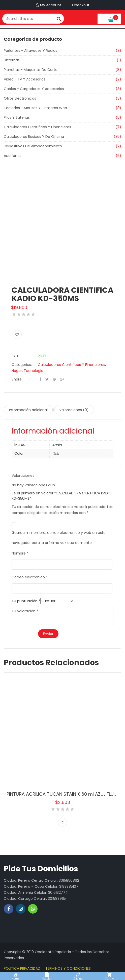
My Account (51, 5)
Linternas (12, 60)
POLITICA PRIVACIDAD (22, 968)
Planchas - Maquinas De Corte (31, 70)
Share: (17, 379)
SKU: (15, 356)
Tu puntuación (26, 601)
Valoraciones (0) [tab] (74, 410)
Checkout (80, 5)
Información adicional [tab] (28, 410)
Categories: (22, 365)
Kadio (57, 445)
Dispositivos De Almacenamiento (33, 146)
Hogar (17, 371)
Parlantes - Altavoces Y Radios (30, 51)
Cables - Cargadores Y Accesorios (34, 89)
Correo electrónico (30, 577)
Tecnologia (34, 371)
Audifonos (13, 156)
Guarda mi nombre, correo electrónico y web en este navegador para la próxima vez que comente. (59, 534)
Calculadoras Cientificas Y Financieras (37, 127)
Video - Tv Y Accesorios (25, 79)
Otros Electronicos (20, 98)
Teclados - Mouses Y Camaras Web (35, 108)
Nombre (20, 553)
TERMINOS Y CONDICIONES (68, 968)
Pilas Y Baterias (17, 117)
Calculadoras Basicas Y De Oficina (34, 137)
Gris (55, 454)
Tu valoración (25, 611)
